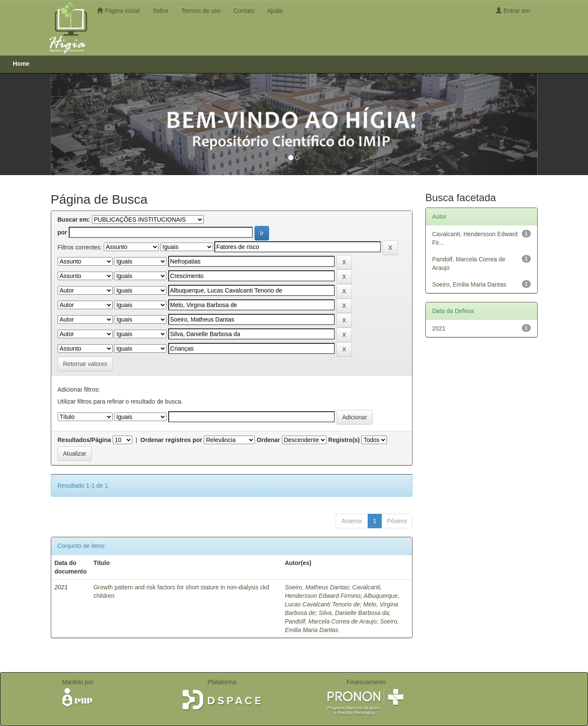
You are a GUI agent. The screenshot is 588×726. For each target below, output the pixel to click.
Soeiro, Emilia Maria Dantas (469, 284)
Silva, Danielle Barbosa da (354, 613)
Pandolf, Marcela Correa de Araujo (331, 621)
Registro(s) (344, 440)
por (63, 232)
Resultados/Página (84, 440)
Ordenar (268, 440)
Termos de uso (201, 11)
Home (21, 64)
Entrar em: (516, 10)
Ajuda (275, 11)
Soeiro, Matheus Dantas (317, 587)
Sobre (160, 11)
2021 (439, 328)
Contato (244, 11)
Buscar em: (74, 220)
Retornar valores (85, 364)
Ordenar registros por (171, 440)
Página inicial (118, 10)
